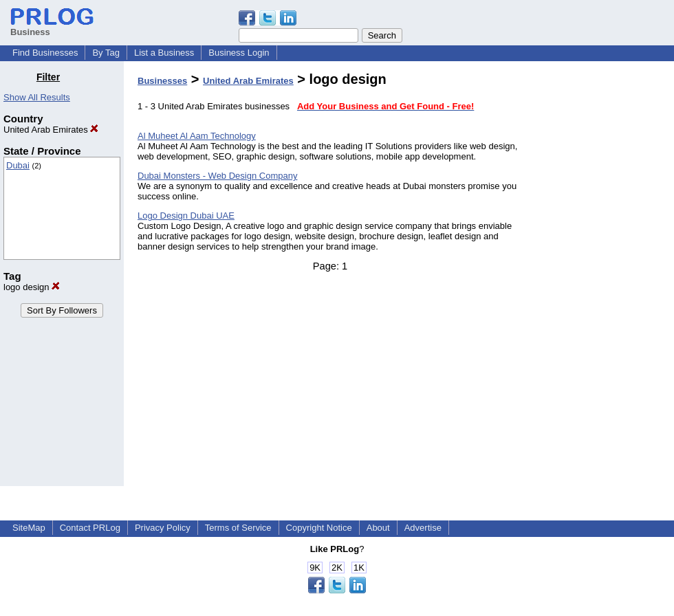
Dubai (18, 165)
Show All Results (37, 97)
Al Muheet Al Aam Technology (197, 136)
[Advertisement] (604, 278)
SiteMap (29, 528)
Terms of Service (238, 528)
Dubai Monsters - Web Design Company (217, 176)
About (378, 528)
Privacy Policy (163, 528)
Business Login (239, 53)
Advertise (423, 528)
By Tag (106, 53)
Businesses (162, 81)
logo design (32, 287)
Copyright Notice (319, 528)
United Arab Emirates (51, 130)
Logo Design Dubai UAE (186, 216)
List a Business (164, 53)
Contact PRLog (90, 528)
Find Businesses (45, 53)
